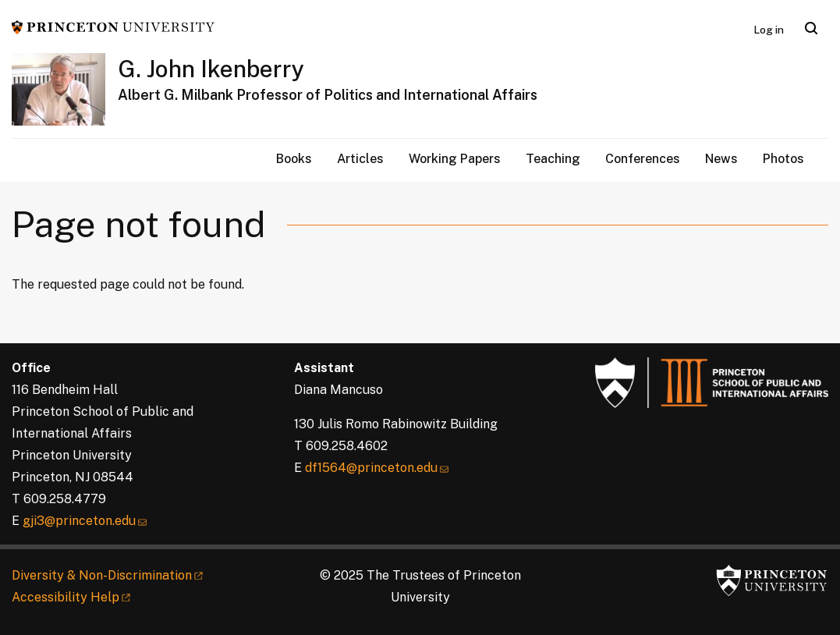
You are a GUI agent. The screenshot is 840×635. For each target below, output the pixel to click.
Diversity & (108, 575)
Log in (769, 30)
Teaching (553, 159)
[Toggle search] (811, 28)
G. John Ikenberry (211, 69)
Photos (783, 159)
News (721, 159)
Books (294, 159)
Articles (360, 159)
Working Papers (455, 159)
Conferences (643, 159)
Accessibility (72, 597)
